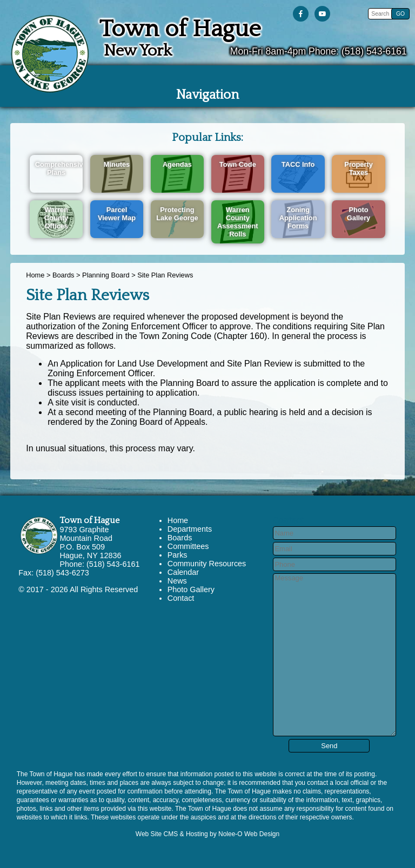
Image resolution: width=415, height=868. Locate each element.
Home (35, 275)
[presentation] (303, 14)
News (177, 581)
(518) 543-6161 (374, 51)
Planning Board (106, 275)
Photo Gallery (191, 589)
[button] (400, 14)
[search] (381, 14)
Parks (178, 555)
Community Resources (207, 564)
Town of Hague (89, 521)
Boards (63, 275)
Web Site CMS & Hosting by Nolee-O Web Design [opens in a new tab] (207, 834)
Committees (188, 546)
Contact (181, 598)
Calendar (183, 572)
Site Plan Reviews (165, 275)
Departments (190, 529)
